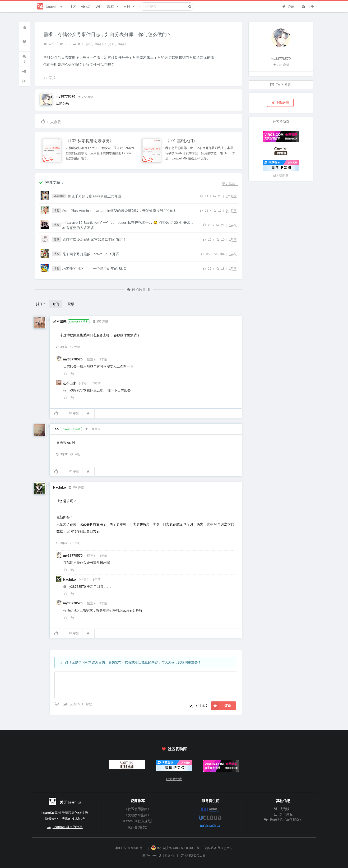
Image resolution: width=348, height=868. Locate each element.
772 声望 (85, 97)
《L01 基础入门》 (181, 141)
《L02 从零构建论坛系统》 (90, 141)
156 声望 (100, 321)
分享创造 (59, 196)
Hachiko (60, 487)
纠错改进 (280, 103)
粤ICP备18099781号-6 (130, 848)
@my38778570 (75, 390)
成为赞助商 (281, 175)
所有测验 (283, 814)
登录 (288, 6)
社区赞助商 (174, 749)
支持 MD (77, 704)
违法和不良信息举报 (219, 848)
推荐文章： (51, 182)
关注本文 (202, 706)
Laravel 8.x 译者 (79, 322)
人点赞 (51, 121)
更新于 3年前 (117, 44)
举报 (74, 413)
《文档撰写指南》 (138, 815)
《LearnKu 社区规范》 (138, 821)
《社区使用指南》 (138, 809)
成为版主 (283, 809)
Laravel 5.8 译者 (71, 429)
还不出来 (60, 322)
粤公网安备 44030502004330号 (175, 848)
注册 (308, 6)
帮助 (89, 704)
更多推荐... (230, 184)
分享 (56, 239)
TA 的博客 (280, 85)
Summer (152, 855)
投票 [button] (71, 304)
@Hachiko (71, 610)
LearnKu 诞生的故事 (68, 827)
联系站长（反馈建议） (283, 819)
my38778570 (66, 96)
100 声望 (93, 429)
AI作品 (86, 7)
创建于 (95, 44)
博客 (56, 210)
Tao (56, 429)
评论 (75, 347)
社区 (73, 7)
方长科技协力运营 (193, 855)
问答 (49, 44)
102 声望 (76, 487)
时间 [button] (56, 304)
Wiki (99, 7)
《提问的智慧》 (138, 827)
